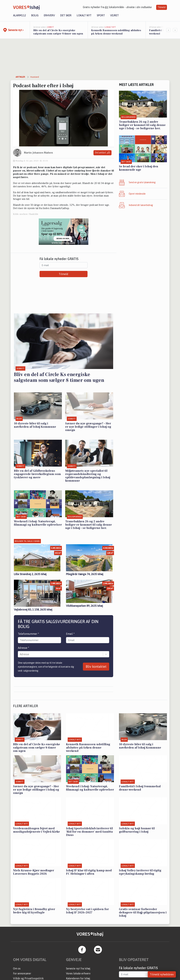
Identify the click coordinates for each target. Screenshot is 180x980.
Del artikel (102, 153)
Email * (70, 634)
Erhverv (49, 15)
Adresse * (23, 648)
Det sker (66, 15)
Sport (101, 15)
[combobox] (20, 654)
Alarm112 (20, 15)
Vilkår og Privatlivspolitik (28, 978)
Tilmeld (162, 7)
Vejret (114, 15)
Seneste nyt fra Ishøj (78, 968)
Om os (17, 968)
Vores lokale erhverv (78, 973)
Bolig (35, 15)
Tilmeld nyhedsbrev (162, 974)
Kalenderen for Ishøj (78, 978)
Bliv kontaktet (96, 666)
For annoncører (22, 973)
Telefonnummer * (28, 634)
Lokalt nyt (84, 15)
